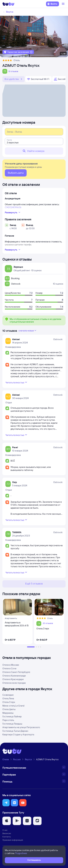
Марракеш (8, 713)
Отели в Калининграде (14, 676)
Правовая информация (13, 840)
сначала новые (28, 331)
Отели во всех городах (14, 683)
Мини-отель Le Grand (13, 706)
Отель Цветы (9, 709)
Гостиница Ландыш (12, 724)
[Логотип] (8, 4)
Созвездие (8, 695)
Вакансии (7, 833)
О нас (5, 830)
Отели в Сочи (9, 668)
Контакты (7, 837)
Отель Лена (8, 698)
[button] (6, 803)
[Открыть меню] (63, 4)
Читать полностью (17, 382)
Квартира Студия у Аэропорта (18, 734)
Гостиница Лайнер (12, 716)
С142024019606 (13, 207)
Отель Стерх (9, 702)
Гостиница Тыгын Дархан (15, 731)
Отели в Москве (11, 665)
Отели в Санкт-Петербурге (16, 672)
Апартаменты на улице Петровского (21, 727)
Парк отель (8, 720)
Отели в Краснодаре (13, 679)
